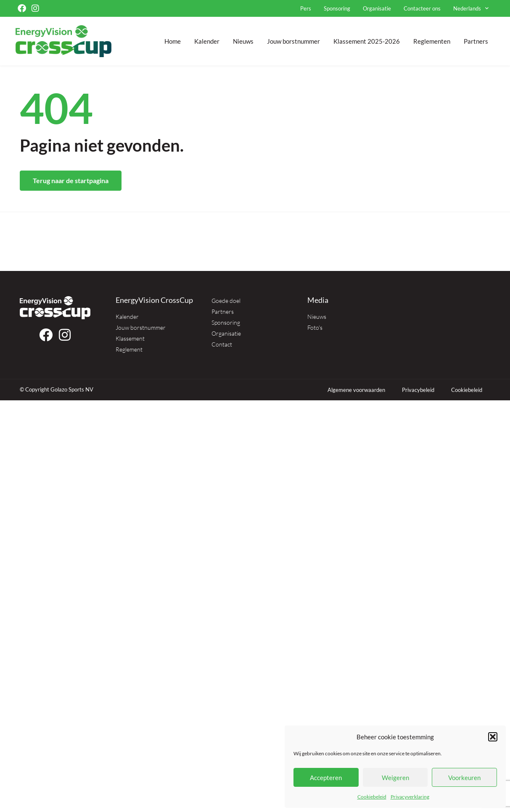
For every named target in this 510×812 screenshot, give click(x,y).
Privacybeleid (418, 390)
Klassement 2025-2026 (367, 41)
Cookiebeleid (372, 797)
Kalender (207, 41)
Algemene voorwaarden (356, 390)
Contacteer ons (422, 8)
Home (173, 41)
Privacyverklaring (410, 797)
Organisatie (377, 8)
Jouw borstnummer (293, 41)
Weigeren (395, 778)
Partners (476, 41)
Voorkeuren (464, 778)
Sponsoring (337, 8)
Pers (306, 8)
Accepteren (326, 778)
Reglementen (432, 41)
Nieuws (243, 41)
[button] (493, 737)
